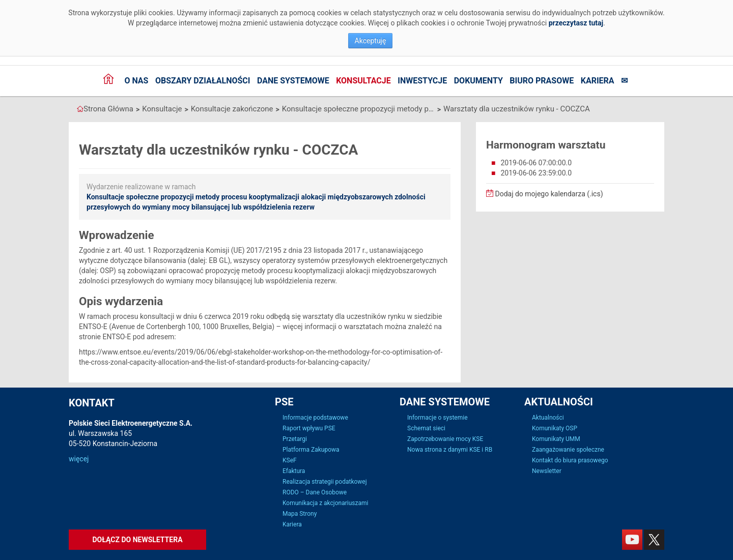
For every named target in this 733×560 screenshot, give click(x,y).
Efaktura (294, 471)
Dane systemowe (293, 81)
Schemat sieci (426, 428)
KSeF (290, 460)
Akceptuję (371, 41)
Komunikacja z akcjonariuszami (325, 503)
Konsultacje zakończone (232, 109)
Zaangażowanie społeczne (568, 450)
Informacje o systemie (438, 418)
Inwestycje (422, 81)
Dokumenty (478, 81)
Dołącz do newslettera (137, 540)
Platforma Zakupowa (311, 450)
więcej (79, 459)
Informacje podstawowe (315, 418)
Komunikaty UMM (556, 439)
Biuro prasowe (542, 81)
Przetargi (295, 439)
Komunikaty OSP (555, 428)
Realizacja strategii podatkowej (325, 482)
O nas (136, 81)
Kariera (598, 81)
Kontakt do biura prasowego (570, 460)
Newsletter (547, 471)
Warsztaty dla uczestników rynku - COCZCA (517, 109)
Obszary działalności (203, 81)
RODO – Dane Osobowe (315, 492)
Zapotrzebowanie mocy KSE (445, 439)
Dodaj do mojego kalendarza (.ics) (545, 194)
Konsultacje (363, 81)
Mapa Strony (300, 514)
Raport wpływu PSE (309, 428)
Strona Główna (108, 109)
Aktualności (548, 418)
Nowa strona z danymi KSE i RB (450, 450)
